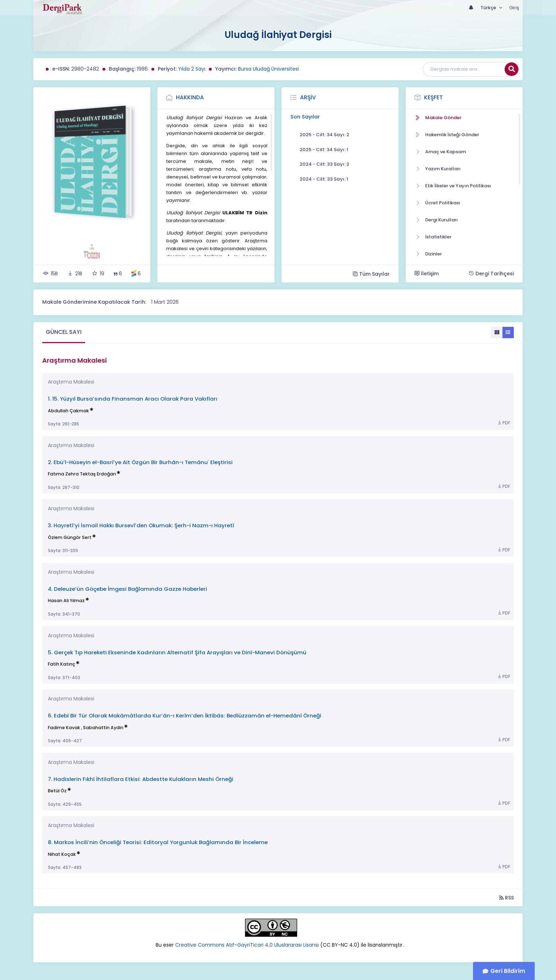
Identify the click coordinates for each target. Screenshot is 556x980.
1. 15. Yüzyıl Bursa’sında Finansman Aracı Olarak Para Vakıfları (133, 399)
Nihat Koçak (62, 854)
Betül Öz (57, 791)
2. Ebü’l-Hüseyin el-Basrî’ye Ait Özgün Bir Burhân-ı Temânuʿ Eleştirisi (140, 462)
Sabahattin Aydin (103, 728)
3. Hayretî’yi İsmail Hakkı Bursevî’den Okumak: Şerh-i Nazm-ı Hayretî (141, 525)
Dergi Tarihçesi (491, 274)
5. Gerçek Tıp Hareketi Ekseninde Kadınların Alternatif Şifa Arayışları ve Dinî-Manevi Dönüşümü (177, 652)
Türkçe (489, 8)
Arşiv (308, 97)
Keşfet (433, 97)
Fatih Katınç (62, 664)
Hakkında (190, 97)
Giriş (514, 8)
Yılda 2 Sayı (192, 69)
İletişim (427, 274)
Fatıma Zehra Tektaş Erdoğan (82, 474)
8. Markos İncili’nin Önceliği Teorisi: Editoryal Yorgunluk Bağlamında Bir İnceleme (158, 842)
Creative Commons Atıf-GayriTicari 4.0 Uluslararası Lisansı (248, 945)
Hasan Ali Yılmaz (66, 601)
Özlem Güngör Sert (70, 537)
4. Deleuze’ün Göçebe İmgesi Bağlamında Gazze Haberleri (127, 589)
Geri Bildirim (508, 971)
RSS (507, 898)
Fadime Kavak (64, 728)
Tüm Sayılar (371, 274)
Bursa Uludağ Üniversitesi (268, 69)
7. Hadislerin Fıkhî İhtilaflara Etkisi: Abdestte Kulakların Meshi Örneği (141, 779)
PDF (504, 423)
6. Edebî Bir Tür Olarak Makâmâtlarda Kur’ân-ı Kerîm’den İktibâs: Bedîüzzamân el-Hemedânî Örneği (185, 715)
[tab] (64, 333)
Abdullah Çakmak (68, 411)
